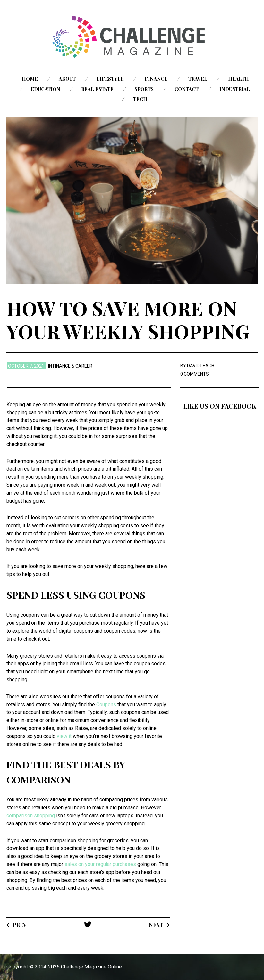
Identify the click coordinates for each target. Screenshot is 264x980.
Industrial (235, 89)
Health (238, 79)
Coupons (106, 705)
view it (64, 736)
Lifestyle (110, 79)
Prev (20, 925)
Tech (140, 99)
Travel (198, 79)
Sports (144, 89)
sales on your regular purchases (100, 864)
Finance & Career (73, 366)
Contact (187, 89)
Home (30, 79)
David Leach (201, 366)
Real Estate (97, 89)
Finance (156, 79)
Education (46, 89)
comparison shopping (31, 816)
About (67, 79)
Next (156, 925)
